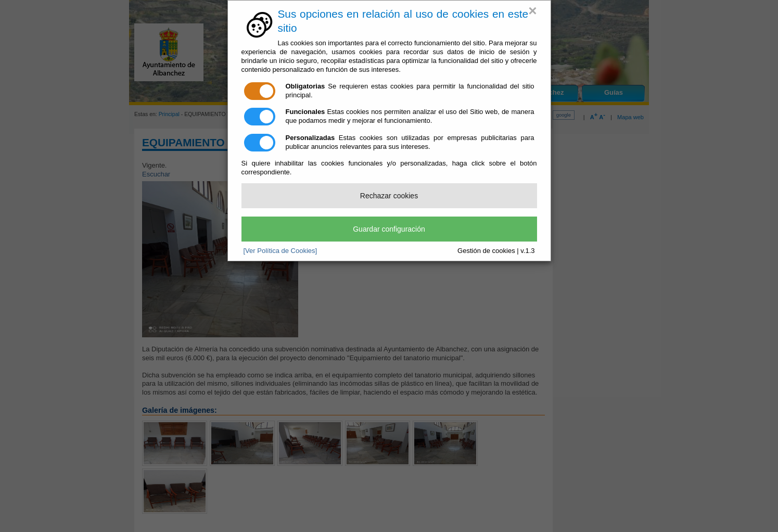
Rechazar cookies (389, 196)
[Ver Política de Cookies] (280, 251)
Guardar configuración (389, 229)
